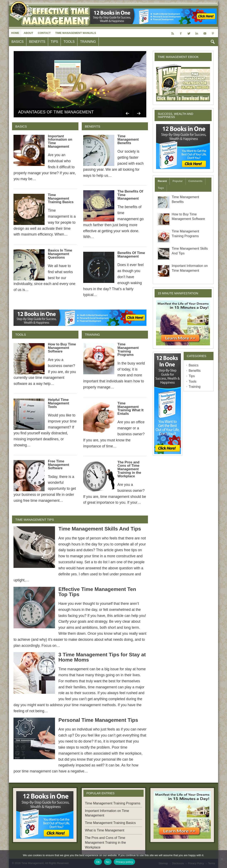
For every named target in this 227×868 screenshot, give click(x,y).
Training (88, 42)
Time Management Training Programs (128, 349)
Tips (54, 42)
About (28, 33)
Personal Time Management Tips (98, 720)
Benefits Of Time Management (131, 255)
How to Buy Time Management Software (62, 348)
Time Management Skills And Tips (100, 529)
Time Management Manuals (76, 33)
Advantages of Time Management (56, 112)
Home (15, 33)
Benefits (37, 42)
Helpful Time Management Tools (59, 403)
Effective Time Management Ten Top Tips (97, 592)
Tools (69, 42)
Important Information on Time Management (60, 141)
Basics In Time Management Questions (60, 254)
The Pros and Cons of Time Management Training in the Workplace (129, 469)
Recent (162, 181)
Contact (44, 33)
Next (138, 112)
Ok (98, 862)
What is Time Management (105, 830)
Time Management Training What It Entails (131, 408)
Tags (161, 188)
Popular (178, 181)
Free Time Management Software (59, 465)
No (108, 862)
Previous (126, 112)
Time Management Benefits (128, 140)
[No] (222, 859)
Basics (18, 42)
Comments (195, 181)
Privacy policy (124, 862)
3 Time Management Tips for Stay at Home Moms (102, 657)
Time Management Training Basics (61, 198)
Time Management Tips (35, 520)
